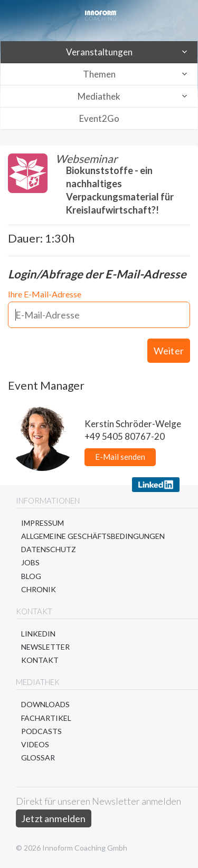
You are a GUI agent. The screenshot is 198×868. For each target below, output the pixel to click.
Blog (31, 576)
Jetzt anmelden (54, 818)
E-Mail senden (120, 457)
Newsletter (45, 647)
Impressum (43, 523)
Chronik (39, 589)
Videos (35, 744)
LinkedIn (38, 634)
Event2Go (99, 118)
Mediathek (99, 96)
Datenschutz (49, 549)
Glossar (38, 758)
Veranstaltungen (99, 52)
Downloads (45, 704)
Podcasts (41, 731)
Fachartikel (46, 718)
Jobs (30, 562)
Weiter (169, 351)
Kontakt (40, 660)
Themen (99, 74)
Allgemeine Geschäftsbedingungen (93, 536)
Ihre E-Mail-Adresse (45, 294)
